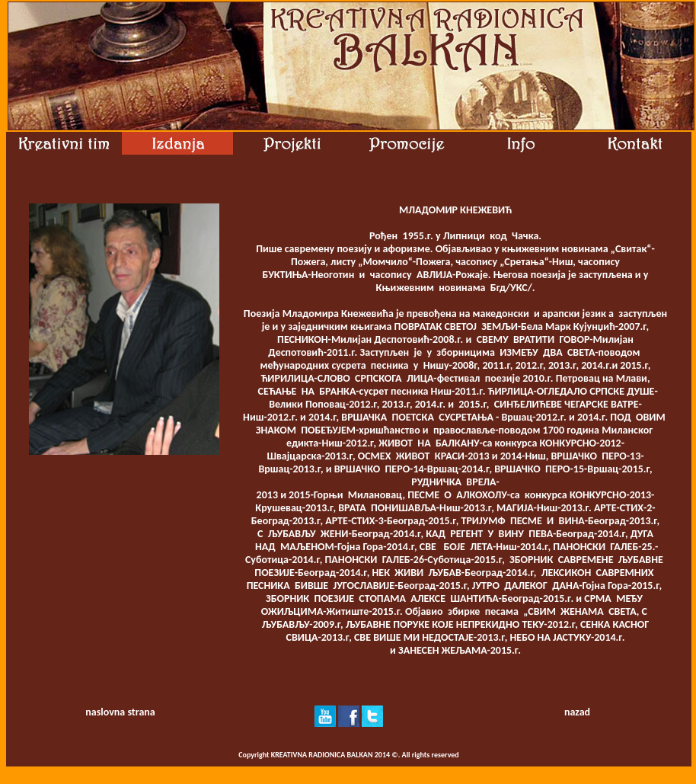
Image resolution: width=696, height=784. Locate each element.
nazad (577, 712)
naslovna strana (120, 712)
